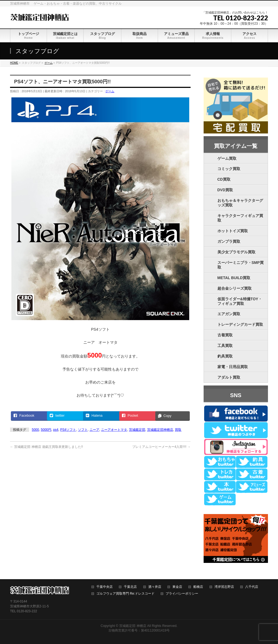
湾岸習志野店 (224, 587)
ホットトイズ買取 (233, 231)
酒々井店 (155, 587)
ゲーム (110, 91)
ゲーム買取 (227, 158)
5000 (35, 430)
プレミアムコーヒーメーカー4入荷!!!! (161, 447)
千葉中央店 (105, 587)
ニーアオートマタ (114, 430)
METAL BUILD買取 (234, 278)
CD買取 (224, 179)
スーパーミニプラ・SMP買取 (241, 265)
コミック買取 (229, 169)
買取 (178, 430)
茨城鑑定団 (137, 430)
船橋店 (198, 587)
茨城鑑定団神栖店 (160, 430)
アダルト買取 (229, 377)
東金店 (177, 587)
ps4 (56, 430)
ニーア (94, 430)
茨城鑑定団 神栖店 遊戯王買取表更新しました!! (47, 447)
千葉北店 (130, 587)
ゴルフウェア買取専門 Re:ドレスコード (125, 594)
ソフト (83, 430)
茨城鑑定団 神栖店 (133, 626)
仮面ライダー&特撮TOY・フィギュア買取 (240, 301)
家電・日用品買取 (233, 367)
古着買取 (225, 335)
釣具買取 (225, 356)
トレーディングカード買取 (240, 324)
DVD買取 (225, 190)
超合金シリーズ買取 (235, 288)
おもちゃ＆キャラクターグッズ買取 (240, 203)
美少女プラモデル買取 (236, 252)
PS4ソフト (68, 430)
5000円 (46, 430)
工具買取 (225, 346)
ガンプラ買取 (229, 241)
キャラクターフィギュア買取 (240, 218)
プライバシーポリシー (182, 594)
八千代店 (252, 587)
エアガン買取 (229, 314)
